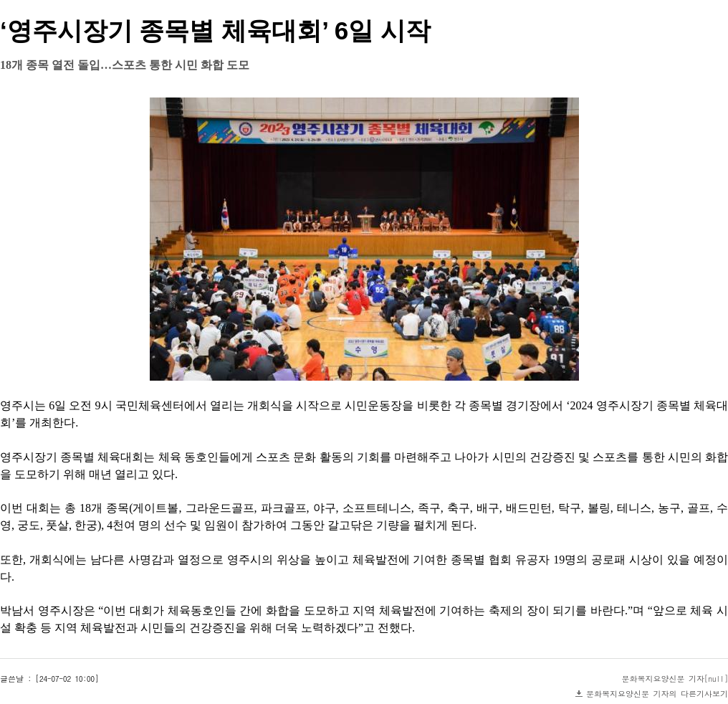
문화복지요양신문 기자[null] (675, 679)
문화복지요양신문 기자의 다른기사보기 (657, 694)
